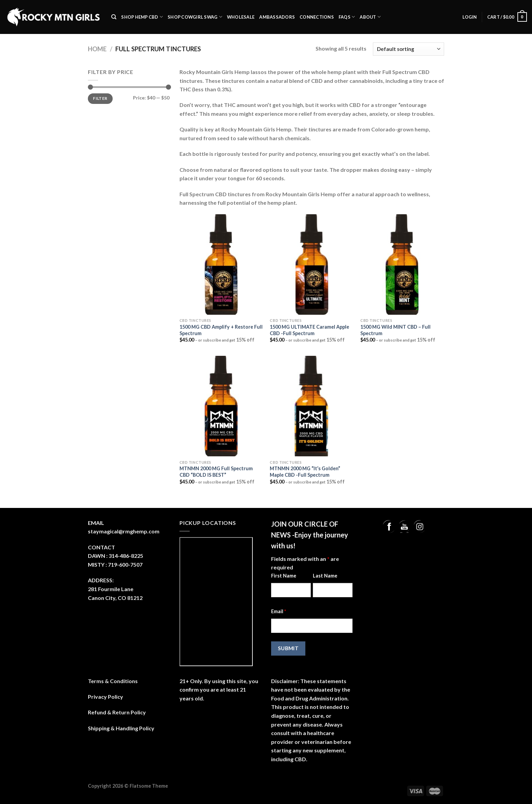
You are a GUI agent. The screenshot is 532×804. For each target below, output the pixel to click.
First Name (284, 576)
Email (279, 611)
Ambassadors (277, 17)
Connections (317, 17)
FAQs (347, 17)
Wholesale (241, 17)
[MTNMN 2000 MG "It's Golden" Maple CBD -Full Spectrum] (312, 406)
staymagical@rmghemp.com (124, 531)
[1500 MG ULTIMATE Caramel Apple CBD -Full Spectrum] (312, 264)
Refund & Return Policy (117, 712)
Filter (100, 98)
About (370, 17)
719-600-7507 (125, 564)
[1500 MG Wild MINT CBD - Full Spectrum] (402, 264)
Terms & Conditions (113, 681)
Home (97, 49)
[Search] (114, 17)
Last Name (325, 576)
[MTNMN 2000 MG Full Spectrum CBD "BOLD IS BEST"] (221, 406)
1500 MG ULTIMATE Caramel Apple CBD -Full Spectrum (309, 330)
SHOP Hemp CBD (142, 17)
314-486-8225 (126, 556)
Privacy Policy (106, 697)
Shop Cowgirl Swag (195, 17)
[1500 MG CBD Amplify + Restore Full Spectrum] (221, 264)
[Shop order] (408, 49)
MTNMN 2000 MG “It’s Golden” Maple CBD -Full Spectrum (305, 472)
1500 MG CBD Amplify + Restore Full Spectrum (221, 330)
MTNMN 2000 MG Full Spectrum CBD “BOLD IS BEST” (216, 472)
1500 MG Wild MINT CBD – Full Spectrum (395, 330)
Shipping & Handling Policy (121, 728)
